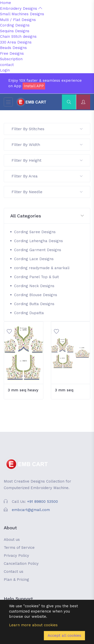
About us (12, 540)
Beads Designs (13, 48)
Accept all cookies (64, 636)
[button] (47, 216)
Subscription (11, 59)
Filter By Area (47, 176)
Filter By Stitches (47, 129)
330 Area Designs (16, 42)
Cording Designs (15, 25)
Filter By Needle (47, 192)
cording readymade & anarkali (42, 268)
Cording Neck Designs (34, 286)
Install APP (34, 86)
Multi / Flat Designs (18, 20)
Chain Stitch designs (18, 36)
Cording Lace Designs (34, 259)
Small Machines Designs (22, 14)
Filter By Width (47, 145)
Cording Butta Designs (34, 304)
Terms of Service (19, 548)
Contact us (14, 572)
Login (5, 70)
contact (7, 65)
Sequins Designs (15, 31)
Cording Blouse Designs (36, 295)
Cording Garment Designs (38, 250)
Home (6, 3)
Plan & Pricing (16, 580)
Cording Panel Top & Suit (36, 277)
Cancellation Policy (21, 564)
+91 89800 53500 (42, 502)
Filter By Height (47, 160)
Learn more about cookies (33, 625)
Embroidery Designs (21, 8)
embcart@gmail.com (31, 510)
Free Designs (12, 53)
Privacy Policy (16, 556)
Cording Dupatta (29, 313)
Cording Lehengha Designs (38, 241)
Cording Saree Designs (35, 232)
